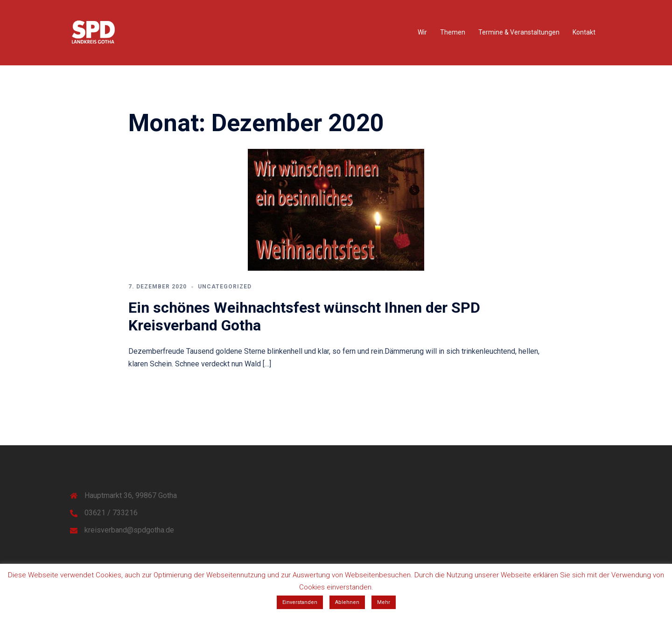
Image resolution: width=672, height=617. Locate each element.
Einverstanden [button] (300, 602)
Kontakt (584, 32)
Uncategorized (225, 287)
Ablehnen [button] (347, 602)
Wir (422, 32)
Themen (453, 32)
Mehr (384, 602)
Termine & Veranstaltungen (519, 32)
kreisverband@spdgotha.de (129, 530)
